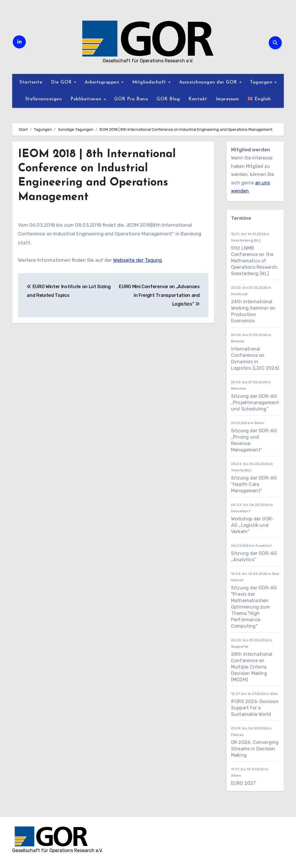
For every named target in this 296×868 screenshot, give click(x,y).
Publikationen (87, 99)
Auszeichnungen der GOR (209, 82)
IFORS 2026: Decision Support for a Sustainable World (255, 708)
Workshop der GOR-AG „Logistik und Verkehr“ (253, 525)
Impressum (228, 99)
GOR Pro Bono (131, 99)
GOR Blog (168, 99)
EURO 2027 (244, 783)
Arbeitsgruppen (103, 82)
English (259, 99)
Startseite (31, 82)
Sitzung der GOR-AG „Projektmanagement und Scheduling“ (255, 403)
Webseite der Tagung (137, 260)
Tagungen (262, 82)
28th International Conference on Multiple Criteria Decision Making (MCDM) (252, 667)
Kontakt (198, 99)
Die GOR (62, 82)
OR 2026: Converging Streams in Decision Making (255, 749)
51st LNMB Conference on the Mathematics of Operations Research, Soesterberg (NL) (255, 261)
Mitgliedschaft (150, 82)
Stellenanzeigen (44, 99)
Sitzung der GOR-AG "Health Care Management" (254, 484)
